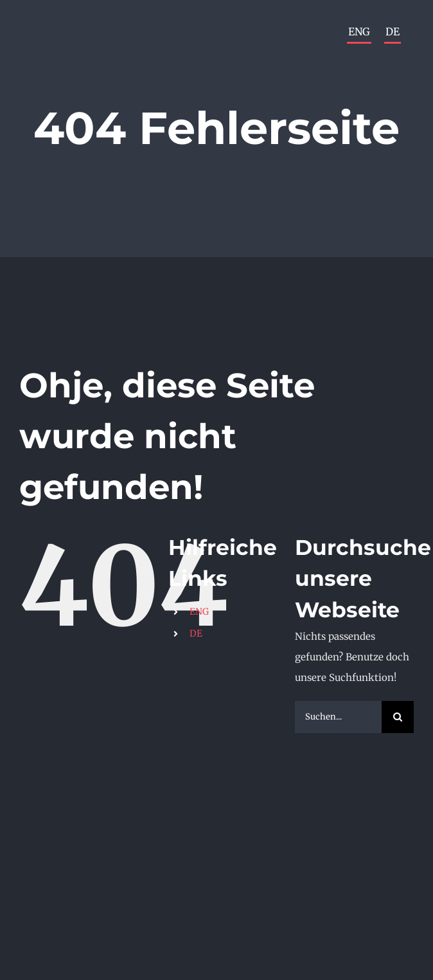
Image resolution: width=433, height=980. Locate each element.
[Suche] (398, 717)
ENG (199, 612)
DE (196, 633)
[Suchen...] (338, 717)
